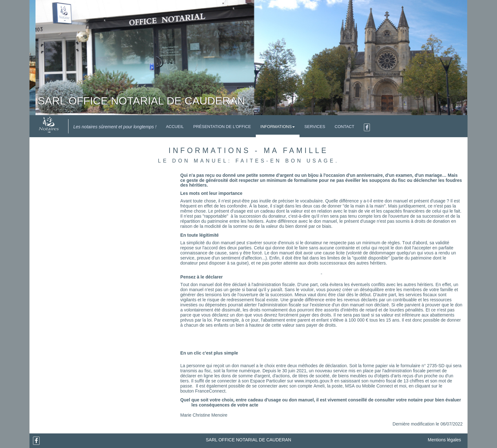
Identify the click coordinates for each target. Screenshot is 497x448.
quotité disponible (371, 258)
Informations (278, 127)
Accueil (175, 127)
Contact (345, 127)
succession (250, 216)
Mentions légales (445, 440)
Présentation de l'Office (222, 127)
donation (442, 221)
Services (315, 127)
